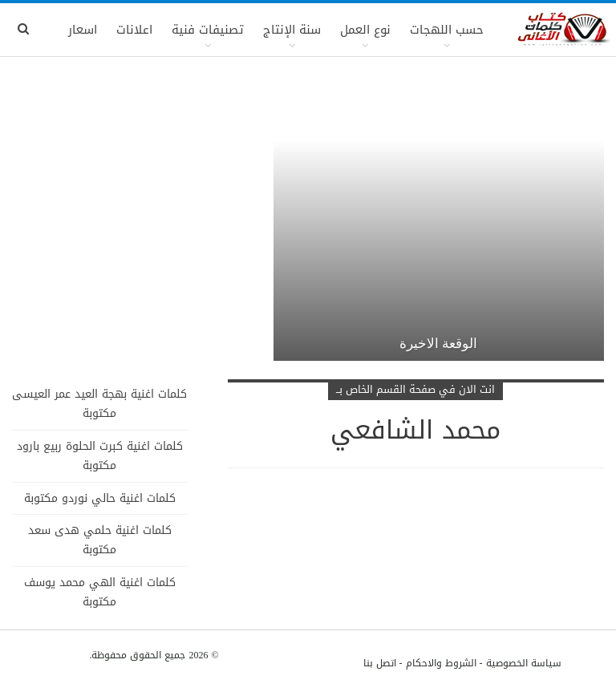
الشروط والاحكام (441, 663)
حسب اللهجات (447, 30)
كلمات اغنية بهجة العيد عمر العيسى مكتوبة (99, 404)
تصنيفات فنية (208, 30)
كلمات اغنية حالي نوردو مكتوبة (100, 498)
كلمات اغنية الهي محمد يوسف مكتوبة (100, 592)
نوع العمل (365, 30)
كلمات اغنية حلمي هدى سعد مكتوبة (100, 540)
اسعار (83, 30)
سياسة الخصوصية (524, 663)
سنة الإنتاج (292, 30)
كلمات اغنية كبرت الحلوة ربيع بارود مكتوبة (100, 456)
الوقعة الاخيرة (438, 343)
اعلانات (134, 30)
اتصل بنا (380, 663)
